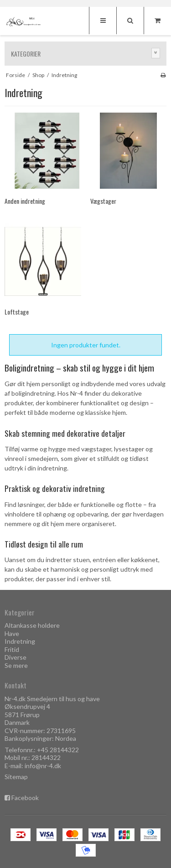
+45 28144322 (58, 750)
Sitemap (16, 777)
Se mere (16, 665)
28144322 (46, 757)
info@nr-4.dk (43, 766)
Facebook (25, 798)
